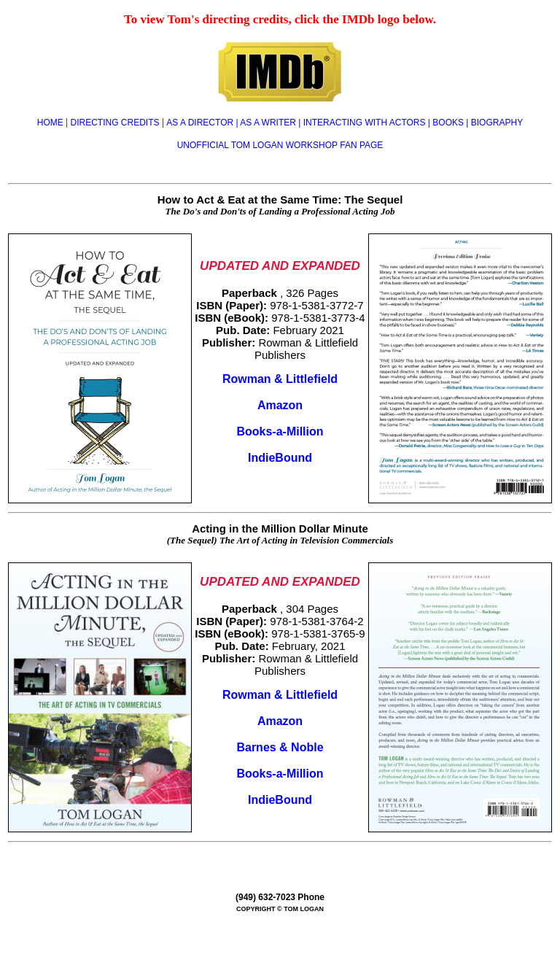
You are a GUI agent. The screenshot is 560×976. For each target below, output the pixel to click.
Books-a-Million (280, 431)
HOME (51, 123)
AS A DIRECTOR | (203, 123)
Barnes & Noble (280, 747)
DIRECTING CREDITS (115, 123)
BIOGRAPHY (497, 123)
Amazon (280, 405)
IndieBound (280, 458)
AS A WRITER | (271, 123)
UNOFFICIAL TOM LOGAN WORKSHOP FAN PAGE (280, 145)
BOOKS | (451, 123)
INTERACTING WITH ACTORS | (368, 123)
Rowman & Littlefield (280, 379)
